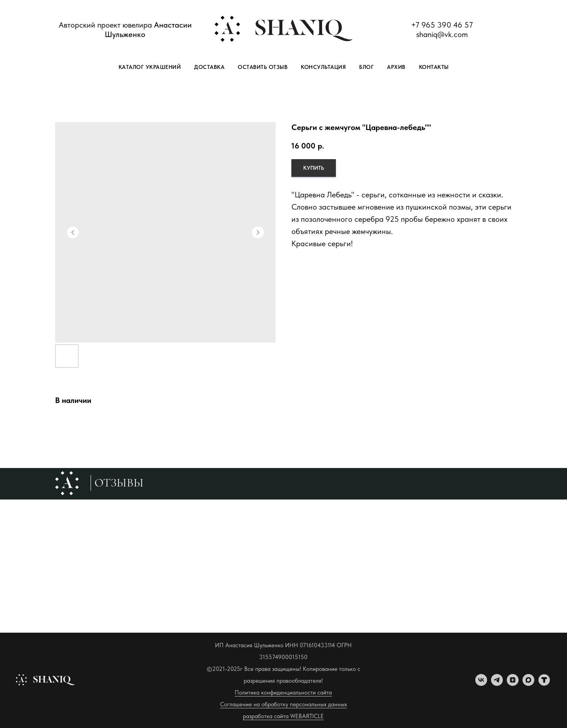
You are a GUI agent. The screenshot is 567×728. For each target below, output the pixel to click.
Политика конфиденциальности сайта (283, 693)
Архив (396, 67)
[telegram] (497, 684)
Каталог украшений (150, 67)
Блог (366, 67)
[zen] (513, 684)
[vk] (481, 684)
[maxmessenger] (528, 684)
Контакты (434, 67)
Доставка (209, 67)
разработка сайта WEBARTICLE (283, 716)
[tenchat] (544, 684)
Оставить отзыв (263, 67)
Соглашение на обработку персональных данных (283, 704)
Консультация (323, 67)
